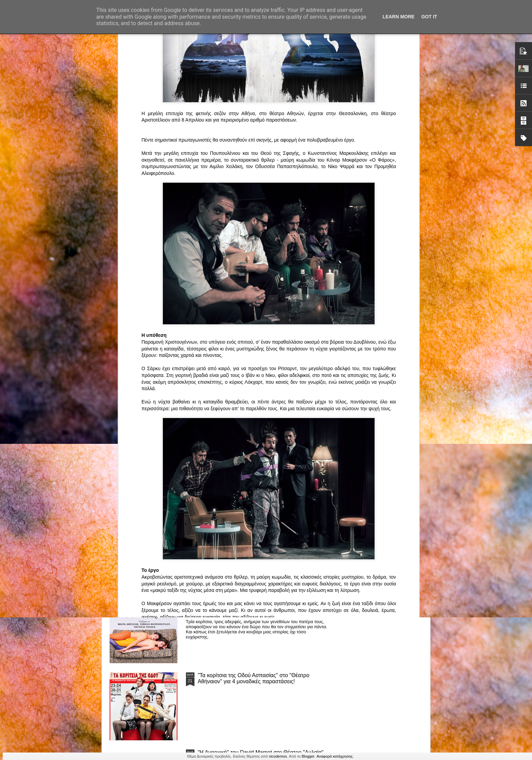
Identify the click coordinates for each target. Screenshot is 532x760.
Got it (429, 17)
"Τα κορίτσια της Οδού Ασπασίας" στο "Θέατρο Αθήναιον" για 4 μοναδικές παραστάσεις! (254, 678)
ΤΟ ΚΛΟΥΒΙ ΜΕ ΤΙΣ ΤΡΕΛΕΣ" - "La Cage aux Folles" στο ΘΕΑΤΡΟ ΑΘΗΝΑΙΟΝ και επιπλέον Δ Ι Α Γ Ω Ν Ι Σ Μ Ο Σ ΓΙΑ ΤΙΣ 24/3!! (263, 527)
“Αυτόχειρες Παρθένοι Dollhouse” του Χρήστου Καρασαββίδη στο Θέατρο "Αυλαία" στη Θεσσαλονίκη (262, 601)
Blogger (308, 756)
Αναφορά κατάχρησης (335, 756)
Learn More (399, 17)
